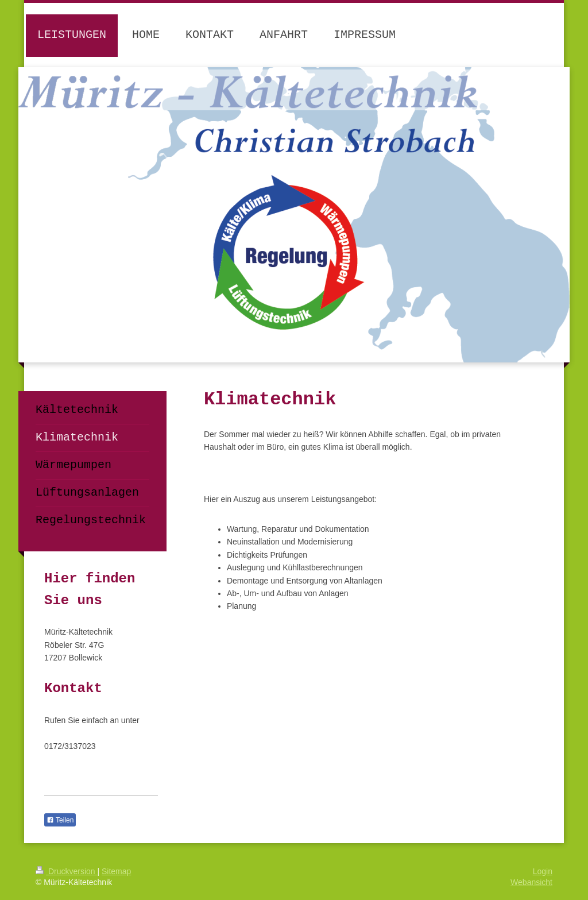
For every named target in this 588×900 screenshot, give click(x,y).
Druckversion (66, 871)
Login (543, 871)
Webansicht (531, 882)
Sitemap (116, 871)
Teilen (60, 820)
